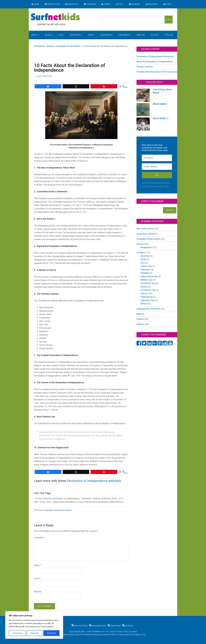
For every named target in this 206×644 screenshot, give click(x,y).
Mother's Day (146, 280)
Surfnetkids (39, 46)
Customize (17, 633)
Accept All (51, 633)
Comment (39, 538)
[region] (34, 625)
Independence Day (149, 276)
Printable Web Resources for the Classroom (157, 72)
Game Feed (114, 626)
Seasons (141, 324)
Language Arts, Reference (148, 309)
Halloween (145, 270)
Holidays (141, 253)
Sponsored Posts (126, 635)
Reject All (34, 633)
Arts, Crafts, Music (145, 229)
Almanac (51, 46)
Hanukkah (145, 273)
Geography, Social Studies (68, 46)
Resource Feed (79, 626)
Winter (143, 304)
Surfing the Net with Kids (55, 17)
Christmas (145, 256)
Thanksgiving (146, 297)
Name (38, 565)
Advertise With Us (110, 635)
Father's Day (146, 266)
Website (38, 592)
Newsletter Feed (98, 626)
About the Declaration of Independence (154, 62)
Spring (143, 287)
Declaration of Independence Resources (155, 56)
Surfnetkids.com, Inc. (100, 632)
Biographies (146, 247)
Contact (133, 632)
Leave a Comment (44, 76)
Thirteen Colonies (145, 67)
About (113, 632)
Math (139, 314)
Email (37, 578)
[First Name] (157, 158)
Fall (142, 263)
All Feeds (128, 626)
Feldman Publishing (93, 635)
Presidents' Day (148, 283)
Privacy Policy (123, 632)
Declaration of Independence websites (94, 481)
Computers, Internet (146, 234)
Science (140, 319)
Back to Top (140, 635)
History (69, 510)
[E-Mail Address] (157, 167)
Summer (144, 293)
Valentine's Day (147, 300)
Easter (143, 259)
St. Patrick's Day (148, 290)
